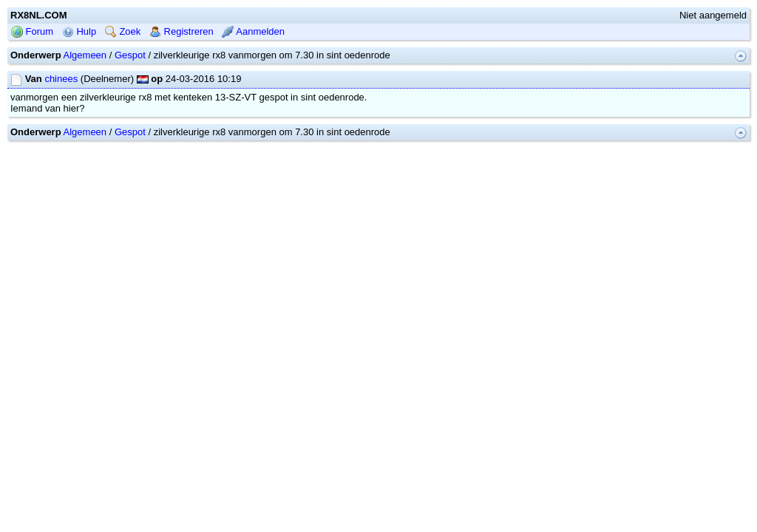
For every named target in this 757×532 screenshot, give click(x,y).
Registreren (181, 79)
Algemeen (85, 102)
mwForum (335, 200)
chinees (61, 126)
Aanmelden (253, 79)
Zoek (123, 79)
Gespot (130, 102)
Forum (32, 79)
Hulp (79, 79)
